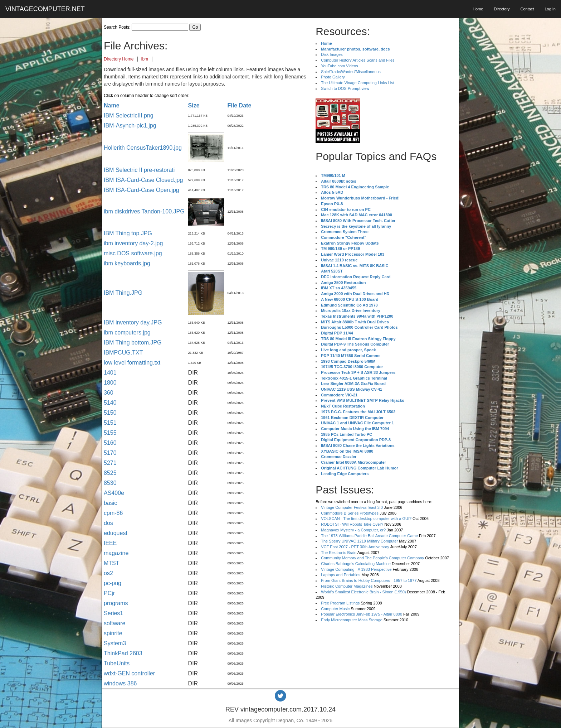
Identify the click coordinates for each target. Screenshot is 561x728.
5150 (110, 413)
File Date (240, 105)
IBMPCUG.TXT (123, 353)
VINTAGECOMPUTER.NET (45, 9)
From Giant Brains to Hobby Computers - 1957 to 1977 (369, 580)
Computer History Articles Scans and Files (358, 60)
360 (109, 393)
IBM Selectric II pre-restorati (139, 170)
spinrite (113, 633)
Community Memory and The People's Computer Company (372, 558)
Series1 (113, 613)
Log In (550, 9)
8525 (110, 473)
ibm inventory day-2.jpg (133, 243)
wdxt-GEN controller (129, 673)
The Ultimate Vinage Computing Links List (358, 83)
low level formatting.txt (132, 363)
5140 (110, 403)
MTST (112, 563)
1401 (110, 373)
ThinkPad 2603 (123, 653)
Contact (527, 9)
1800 (110, 383)
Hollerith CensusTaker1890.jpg (143, 148)
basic (110, 503)
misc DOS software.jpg (133, 253)
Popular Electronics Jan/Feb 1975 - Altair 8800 (362, 614)
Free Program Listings (340, 603)
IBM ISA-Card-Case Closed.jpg (143, 180)
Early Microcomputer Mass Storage (352, 620)
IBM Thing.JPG (123, 293)
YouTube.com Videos (340, 66)
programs (116, 603)
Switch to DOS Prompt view (345, 88)
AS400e (114, 493)
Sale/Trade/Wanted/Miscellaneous (351, 72)
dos (108, 523)
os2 (108, 573)
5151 (110, 423)
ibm (145, 59)
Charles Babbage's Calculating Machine (356, 564)
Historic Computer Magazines (347, 586)
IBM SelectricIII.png (129, 115)
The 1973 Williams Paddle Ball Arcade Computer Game (369, 536)
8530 (110, 483)
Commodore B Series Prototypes (350, 513)
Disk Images (332, 54)
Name (112, 105)
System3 (115, 643)
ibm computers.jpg (127, 332)
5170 (110, 453)
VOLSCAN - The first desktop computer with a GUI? (366, 519)
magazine (116, 553)
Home (478, 9)
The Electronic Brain (339, 553)
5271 (110, 463)
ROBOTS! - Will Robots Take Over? (352, 524)
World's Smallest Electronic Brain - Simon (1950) (363, 592)
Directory (502, 9)
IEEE (110, 543)
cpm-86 (113, 513)
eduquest (116, 533)
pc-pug (113, 583)
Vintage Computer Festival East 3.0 (352, 507)
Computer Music (335, 609)
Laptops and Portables (341, 575)
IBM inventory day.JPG (133, 322)
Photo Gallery (333, 77)
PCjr (109, 593)
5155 (110, 433)
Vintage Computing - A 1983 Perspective (356, 569)
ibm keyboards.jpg (127, 263)
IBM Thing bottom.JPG (133, 343)
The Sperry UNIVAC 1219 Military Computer (359, 541)
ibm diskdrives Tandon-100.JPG (144, 211)
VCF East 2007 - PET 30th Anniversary (355, 547)
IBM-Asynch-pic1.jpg (130, 126)
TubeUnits (117, 663)
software (114, 623)
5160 (110, 443)
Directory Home (119, 59)
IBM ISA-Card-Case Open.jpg (142, 190)
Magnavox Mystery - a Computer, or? (353, 530)
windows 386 (120, 683)
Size (194, 105)
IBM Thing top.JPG (128, 233)
